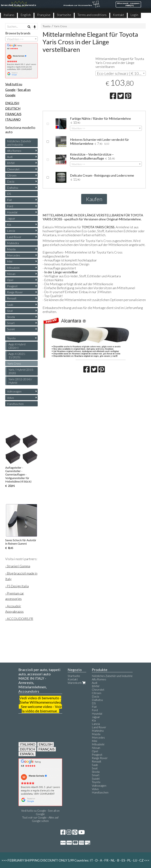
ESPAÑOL (27, 754)
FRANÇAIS (46, 749)
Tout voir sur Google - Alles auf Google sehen (40, 819)
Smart (11, 323)
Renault (12, 298)
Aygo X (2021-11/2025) (17, 355)
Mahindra (13, 243)
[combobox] (121, 73)
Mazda (11, 249)
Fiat (9, 200)
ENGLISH (46, 744)
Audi (10, 157)
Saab (10, 305)
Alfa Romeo (14, 151)
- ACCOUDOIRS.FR (19, 619)
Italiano (9, 15)
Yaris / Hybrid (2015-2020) (21, 371)
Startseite (64, 15)
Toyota (46, 26)
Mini (10, 261)
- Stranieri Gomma (18, 566)
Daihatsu (13, 188)
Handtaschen (15, 404)
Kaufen (94, 199)
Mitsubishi (13, 268)
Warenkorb (77, 683)
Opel (10, 280)
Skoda (11, 317)
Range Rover (15, 292)
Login (134, 15)
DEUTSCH (27, 749)
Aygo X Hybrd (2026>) (17, 346)
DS (9, 194)
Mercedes (14, 255)
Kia (9, 224)
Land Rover (14, 237)
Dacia (11, 181)
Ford (10, 206)
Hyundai (12, 212)
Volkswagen (14, 391)
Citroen (12, 175)
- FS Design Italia (17, 586)
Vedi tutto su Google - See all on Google (40, 812)
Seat (10, 311)
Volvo (10, 398)
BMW (11, 163)
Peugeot (12, 286)
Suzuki (11, 329)
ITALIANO (28, 744)
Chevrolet (13, 169)
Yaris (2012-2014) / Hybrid (20, 381)
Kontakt (119, 15)
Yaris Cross (60, 26)
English (26, 15)
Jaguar (11, 218)
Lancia (11, 231)
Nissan (11, 274)
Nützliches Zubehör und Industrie (19, 143)
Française (44, 15)
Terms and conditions (92, 15)
